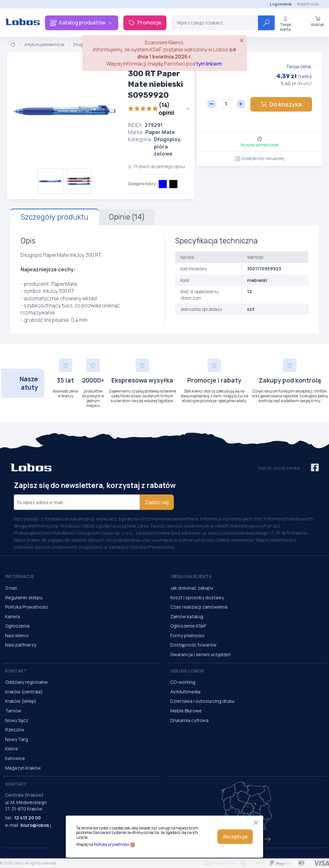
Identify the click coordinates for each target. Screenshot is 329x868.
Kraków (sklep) (21, 701)
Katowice (15, 758)
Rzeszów (15, 730)
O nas (11, 588)
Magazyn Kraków (23, 768)
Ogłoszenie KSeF (188, 626)
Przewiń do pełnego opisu (156, 166)
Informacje (20, 576)
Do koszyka (281, 104)
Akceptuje (235, 836)
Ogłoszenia (17, 626)
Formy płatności (187, 635)
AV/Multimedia (185, 692)
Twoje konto (285, 24)
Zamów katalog (187, 616)
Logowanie (281, 4)
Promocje (145, 23)
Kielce (12, 749)
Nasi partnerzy (21, 645)
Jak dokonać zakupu (192, 588)
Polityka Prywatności (27, 607)
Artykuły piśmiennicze (44, 45)
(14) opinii (159, 109)
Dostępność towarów (193, 645)
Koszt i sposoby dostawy (197, 597)
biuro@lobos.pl (37, 825)
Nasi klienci (17, 635)
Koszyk (318, 22)
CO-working (183, 682)
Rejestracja (308, 4)
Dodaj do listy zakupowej (260, 158)
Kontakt (16, 671)
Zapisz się (157, 502)
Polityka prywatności (112, 844)
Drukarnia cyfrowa (189, 720)
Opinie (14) (127, 217)
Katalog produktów (82, 23)
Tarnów (13, 711)
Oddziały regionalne (27, 682)
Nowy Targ (17, 739)
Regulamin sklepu (24, 597)
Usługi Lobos (187, 671)
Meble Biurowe (186, 711)
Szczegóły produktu (54, 217)
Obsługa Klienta (191, 576)
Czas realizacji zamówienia (199, 607)
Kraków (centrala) (24, 692)
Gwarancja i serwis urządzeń (200, 654)
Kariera (13, 616)
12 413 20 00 (27, 818)
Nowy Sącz (17, 720)
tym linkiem (209, 64)
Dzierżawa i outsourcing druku (202, 701)
